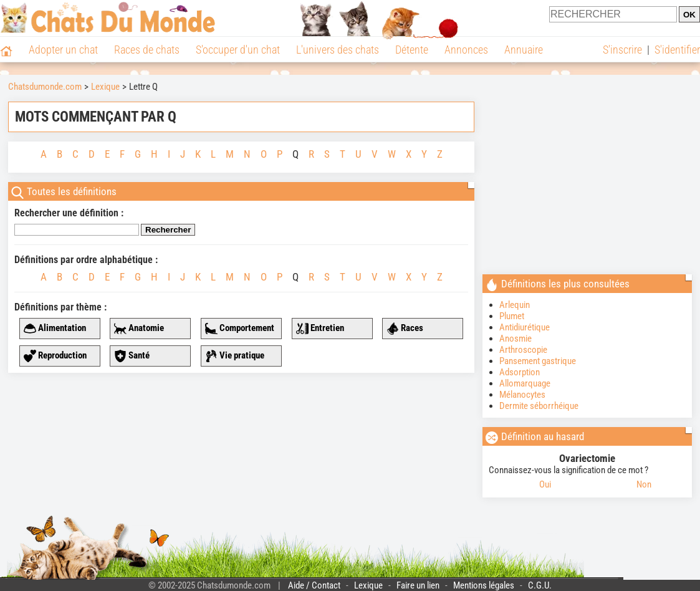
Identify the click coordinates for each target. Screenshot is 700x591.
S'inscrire (622, 50)
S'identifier (677, 50)
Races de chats (147, 50)
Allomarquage (525, 383)
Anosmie (515, 339)
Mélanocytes (522, 395)
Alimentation (55, 329)
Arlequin (515, 305)
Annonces (466, 50)
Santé (132, 356)
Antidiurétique (525, 327)
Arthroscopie (523, 350)
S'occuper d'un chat (238, 50)
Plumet (512, 316)
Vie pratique (235, 356)
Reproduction (55, 356)
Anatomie (139, 329)
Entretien (320, 329)
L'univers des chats (338, 50)
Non (644, 484)
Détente (412, 50)
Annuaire (524, 50)
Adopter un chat (63, 50)
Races (405, 329)
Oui (545, 484)
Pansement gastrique (538, 361)
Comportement (240, 329)
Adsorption (520, 372)
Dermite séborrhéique (539, 406)
